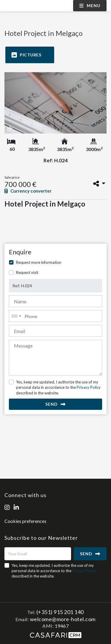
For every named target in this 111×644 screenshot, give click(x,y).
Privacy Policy (89, 387)
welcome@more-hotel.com (63, 619)
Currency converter (28, 191)
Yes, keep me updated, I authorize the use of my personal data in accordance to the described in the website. (58, 387)
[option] (55, 103)
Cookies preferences (25, 521)
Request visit (27, 272)
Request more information (39, 262)
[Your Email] (38, 554)
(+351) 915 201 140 (60, 612)
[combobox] (55, 316)
